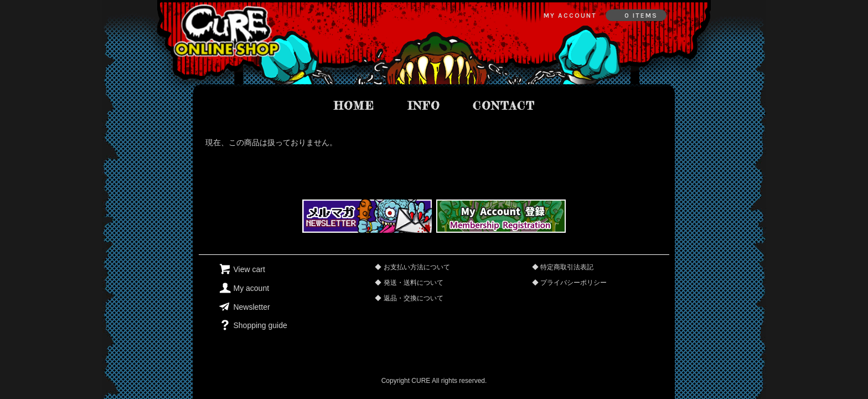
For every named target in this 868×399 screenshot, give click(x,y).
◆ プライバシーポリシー (569, 283)
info (424, 106)
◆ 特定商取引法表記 (563, 267)
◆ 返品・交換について (409, 298)
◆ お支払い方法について (412, 267)
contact (504, 106)
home (354, 106)
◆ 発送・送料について (409, 283)
